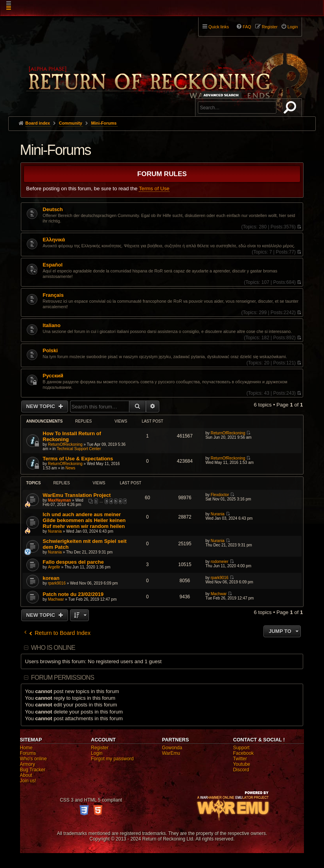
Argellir (54, 567)
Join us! (28, 781)
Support (241, 748)
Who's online (33, 759)
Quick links (219, 27)
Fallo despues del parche (73, 562)
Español (53, 265)
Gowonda (172, 748)
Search (291, 109)
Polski (50, 351)
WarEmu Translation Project (77, 495)
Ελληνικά (54, 240)
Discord (241, 770)
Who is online (53, 648)
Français (53, 295)
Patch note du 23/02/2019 (73, 594)
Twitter (240, 759)
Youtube (242, 764)
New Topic (41, 406)
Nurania (55, 531)
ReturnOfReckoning (65, 444)
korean (51, 578)
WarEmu (171, 753)
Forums (28, 753)
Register (100, 748)
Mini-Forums (55, 150)
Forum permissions (63, 678)
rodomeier (220, 562)
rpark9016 (57, 583)
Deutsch (53, 210)
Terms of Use (154, 188)
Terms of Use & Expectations (78, 459)
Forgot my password (112, 759)
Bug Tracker (33, 770)
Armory (28, 764)
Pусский (53, 376)
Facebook (244, 753)
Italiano (52, 325)
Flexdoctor (220, 495)
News (70, 468)
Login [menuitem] (293, 27)
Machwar (56, 599)
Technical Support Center (79, 449)
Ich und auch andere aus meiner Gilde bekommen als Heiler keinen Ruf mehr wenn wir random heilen (84, 520)
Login (97, 753)
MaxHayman (59, 500)
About (26, 775)
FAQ (247, 27)
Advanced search (222, 95)
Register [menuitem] (270, 27)
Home (26, 748)
